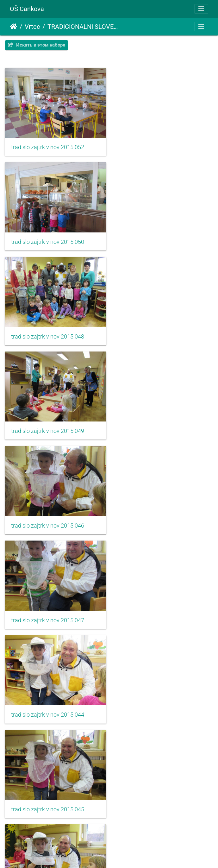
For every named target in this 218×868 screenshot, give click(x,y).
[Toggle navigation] (201, 9)
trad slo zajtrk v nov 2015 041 (157, 612)
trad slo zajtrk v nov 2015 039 (48, 705)
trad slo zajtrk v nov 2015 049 (157, 239)
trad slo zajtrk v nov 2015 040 (48, 612)
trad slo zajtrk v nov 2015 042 (48, 519)
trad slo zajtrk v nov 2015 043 (157, 519)
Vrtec (32, 27)
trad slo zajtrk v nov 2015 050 (157, 146)
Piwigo (118, 855)
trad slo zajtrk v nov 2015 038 (48, 798)
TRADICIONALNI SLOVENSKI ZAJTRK (83, 27)
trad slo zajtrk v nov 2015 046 (48, 332)
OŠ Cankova (27, 9)
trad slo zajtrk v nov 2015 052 (48, 146)
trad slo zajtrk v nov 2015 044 (48, 425)
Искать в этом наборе (37, 45)
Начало (13, 27)
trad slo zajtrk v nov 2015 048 (48, 239)
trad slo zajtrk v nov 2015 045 (157, 425)
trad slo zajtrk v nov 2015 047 (157, 332)
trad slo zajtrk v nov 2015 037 (157, 705)
